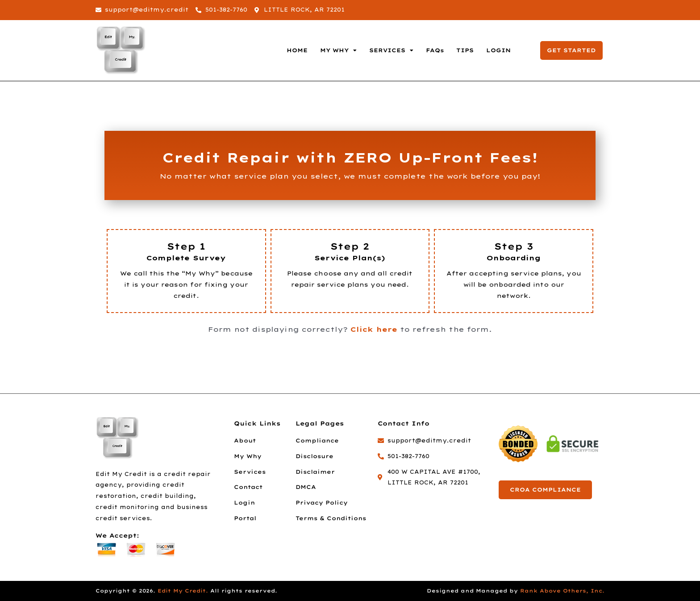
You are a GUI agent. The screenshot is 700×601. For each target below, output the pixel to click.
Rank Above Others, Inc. (562, 591)
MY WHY (338, 50)
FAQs (435, 50)
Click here (374, 329)
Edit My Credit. (183, 591)
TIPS (465, 50)
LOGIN (498, 50)
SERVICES (391, 50)
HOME (297, 50)
